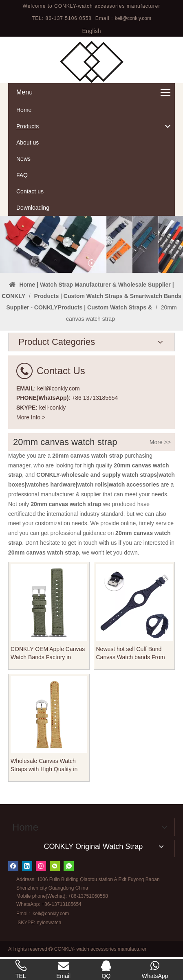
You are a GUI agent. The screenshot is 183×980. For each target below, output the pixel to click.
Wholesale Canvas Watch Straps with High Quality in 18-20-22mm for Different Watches (44, 765)
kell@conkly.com (133, 18)
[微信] (55, 866)
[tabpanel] (91, 244)
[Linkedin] (27, 866)
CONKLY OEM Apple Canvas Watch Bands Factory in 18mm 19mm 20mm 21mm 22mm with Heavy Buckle (48, 653)
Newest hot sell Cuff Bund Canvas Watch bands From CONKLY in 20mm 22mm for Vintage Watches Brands (132, 653)
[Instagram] (41, 866)
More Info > (31, 417)
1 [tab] (92, 263)
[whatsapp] (69, 866)
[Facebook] (13, 866)
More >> (160, 442)
